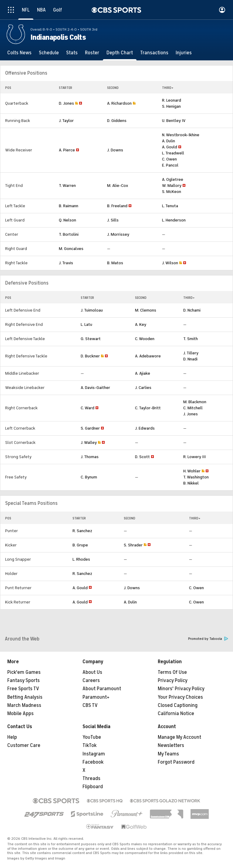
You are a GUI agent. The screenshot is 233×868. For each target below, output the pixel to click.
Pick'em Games (24, 672)
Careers (91, 681)
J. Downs (115, 150)
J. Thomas (90, 457)
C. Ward (88, 408)
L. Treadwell (173, 153)
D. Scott (142, 457)
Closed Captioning (178, 705)
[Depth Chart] (120, 53)
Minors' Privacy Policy (181, 689)
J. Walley (89, 442)
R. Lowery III (194, 457)
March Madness (24, 705)
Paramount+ (96, 697)
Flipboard (93, 787)
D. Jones (66, 103)
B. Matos (115, 263)
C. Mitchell (193, 408)
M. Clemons (146, 310)
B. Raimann (69, 206)
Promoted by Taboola (208, 639)
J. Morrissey (118, 234)
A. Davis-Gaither (95, 388)
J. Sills (113, 220)
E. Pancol (170, 165)
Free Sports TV (23, 689)
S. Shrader (133, 545)
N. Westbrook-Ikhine (181, 135)
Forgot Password (176, 762)
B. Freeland (117, 206)
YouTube (92, 737)
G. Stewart (91, 339)
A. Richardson (119, 103)
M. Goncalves (71, 249)
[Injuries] (184, 53)
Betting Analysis (25, 697)
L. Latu (86, 324)
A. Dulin (169, 141)
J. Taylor (66, 121)
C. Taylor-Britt (148, 408)
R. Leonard (172, 100)
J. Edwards (145, 428)
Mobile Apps (20, 714)
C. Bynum (89, 477)
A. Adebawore (148, 356)
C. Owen (169, 159)
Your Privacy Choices (180, 697)
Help (12, 737)
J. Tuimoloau (92, 310)
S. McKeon (172, 192)
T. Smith (191, 339)
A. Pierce (67, 150)
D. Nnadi (190, 359)
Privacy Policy (173, 681)
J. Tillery (191, 353)
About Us (92, 672)
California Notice (176, 714)
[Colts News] (19, 53)
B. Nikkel (191, 483)
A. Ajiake (143, 373)
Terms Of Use (172, 672)
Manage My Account (179, 737)
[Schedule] (49, 53)
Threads (91, 778)
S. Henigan (171, 106)
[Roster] (92, 53)
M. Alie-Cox (118, 186)
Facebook (93, 762)
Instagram (94, 754)
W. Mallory (172, 186)
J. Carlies (143, 388)
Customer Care (24, 745)
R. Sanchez (82, 531)
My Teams (168, 754)
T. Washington (196, 477)
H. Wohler (192, 471)
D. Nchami (192, 310)
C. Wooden (145, 339)
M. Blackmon (195, 402)
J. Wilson (170, 263)
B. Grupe (80, 545)
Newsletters (171, 745)
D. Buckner (90, 356)
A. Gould (170, 147)
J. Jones (191, 414)
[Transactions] (154, 53)
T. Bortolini (69, 234)
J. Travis (66, 263)
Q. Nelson (68, 220)
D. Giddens (117, 121)
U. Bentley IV (174, 121)
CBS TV (90, 705)
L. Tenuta (170, 206)
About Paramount (102, 689)
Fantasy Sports (24, 681)
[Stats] (72, 53)
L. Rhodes (81, 559)
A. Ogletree (173, 179)
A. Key (141, 324)
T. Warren (67, 186)
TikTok (89, 745)
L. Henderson (174, 220)
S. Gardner (90, 428)
